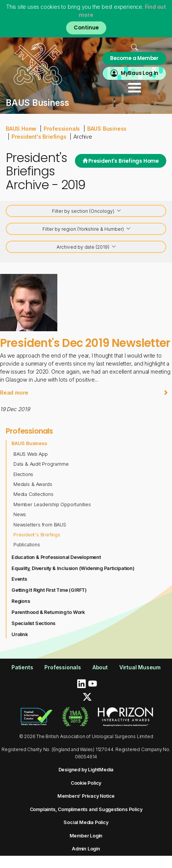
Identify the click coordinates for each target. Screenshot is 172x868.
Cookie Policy (86, 783)
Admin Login (86, 849)
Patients (22, 667)
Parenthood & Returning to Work (48, 612)
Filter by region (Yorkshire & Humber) (87, 229)
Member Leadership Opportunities (52, 504)
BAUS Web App (31, 454)
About (100, 667)
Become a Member (134, 58)
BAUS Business (107, 129)
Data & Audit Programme (41, 464)
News (20, 514)
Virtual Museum (140, 667)
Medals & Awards (33, 484)
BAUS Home (21, 129)
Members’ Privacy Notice (86, 796)
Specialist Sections (33, 623)
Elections (23, 474)
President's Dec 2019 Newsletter (85, 343)
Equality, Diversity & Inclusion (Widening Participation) (73, 568)
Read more (84, 393)
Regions (21, 601)
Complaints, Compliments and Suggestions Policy (86, 809)
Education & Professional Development (56, 557)
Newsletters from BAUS (40, 525)
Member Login (86, 836)
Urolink (20, 634)
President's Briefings (39, 137)
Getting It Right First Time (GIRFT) (49, 590)
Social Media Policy (86, 822)
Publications (27, 545)
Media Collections (33, 494)
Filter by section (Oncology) (87, 211)
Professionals (62, 129)
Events (19, 579)
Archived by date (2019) (87, 247)
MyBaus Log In (140, 73)
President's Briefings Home (121, 161)
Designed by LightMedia (86, 770)
